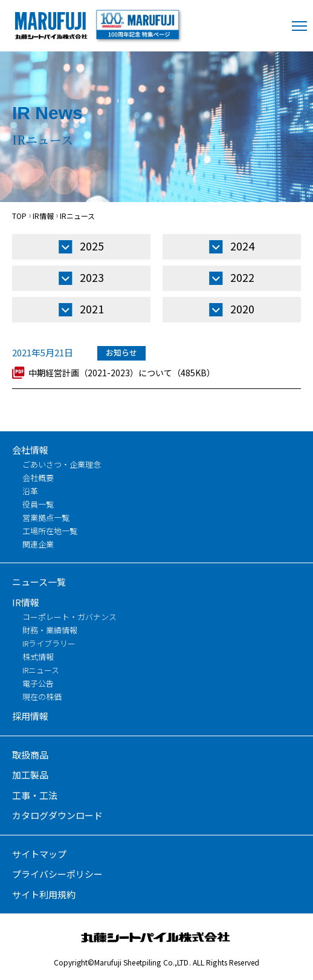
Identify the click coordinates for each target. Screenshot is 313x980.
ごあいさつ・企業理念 (62, 464)
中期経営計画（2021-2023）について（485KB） (122, 373)
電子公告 (38, 683)
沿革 (30, 491)
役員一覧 (38, 504)
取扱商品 (30, 755)
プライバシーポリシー (57, 874)
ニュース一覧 (39, 582)
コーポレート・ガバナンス (69, 617)
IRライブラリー (49, 643)
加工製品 (30, 775)
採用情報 (30, 716)
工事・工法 (35, 795)
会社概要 (38, 478)
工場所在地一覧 (50, 531)
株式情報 (38, 657)
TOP (19, 216)
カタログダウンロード (57, 815)
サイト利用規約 (44, 894)
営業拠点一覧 (46, 518)
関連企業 (38, 544)
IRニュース (41, 670)
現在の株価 (42, 697)
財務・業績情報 (50, 630)
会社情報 (30, 450)
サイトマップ (39, 854)
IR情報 (43, 216)
